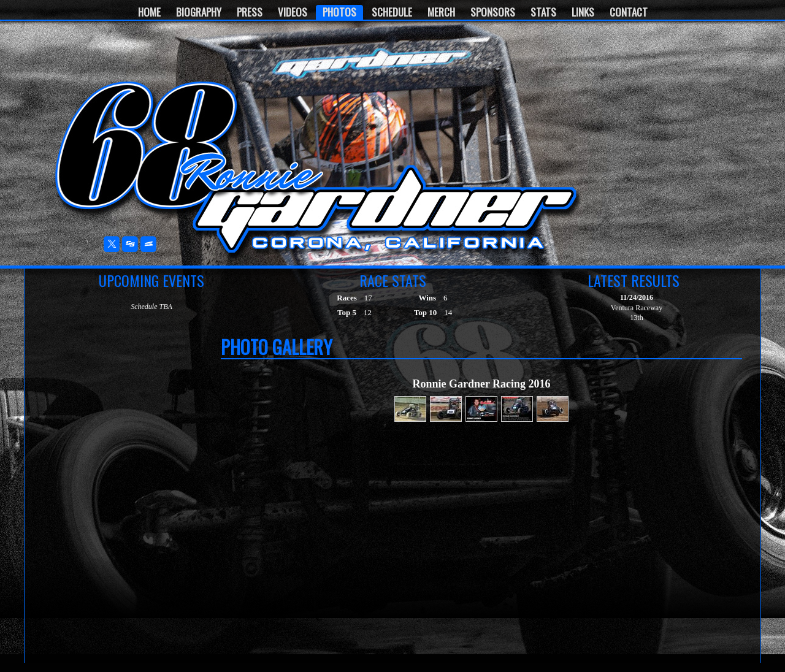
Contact (629, 12)
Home (149, 12)
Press (250, 12)
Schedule (392, 12)
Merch (441, 12)
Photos (339, 12)
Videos (293, 12)
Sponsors (493, 12)
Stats (543, 12)
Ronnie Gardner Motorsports (146, 147)
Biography (199, 12)
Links (583, 12)
